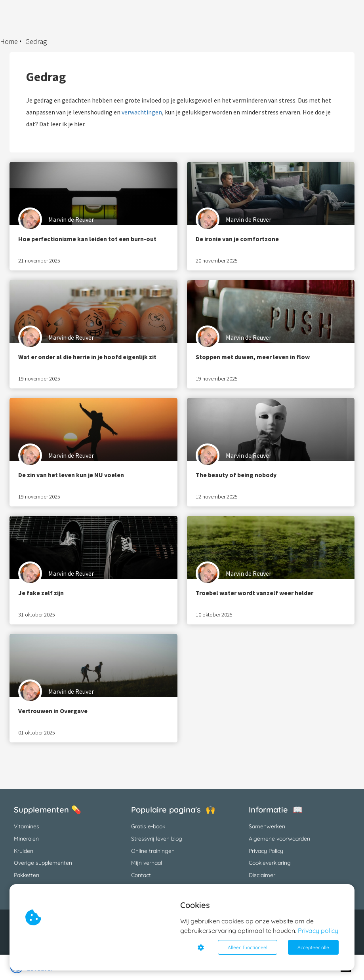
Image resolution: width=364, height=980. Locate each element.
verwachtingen (142, 112)
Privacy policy (318, 931)
